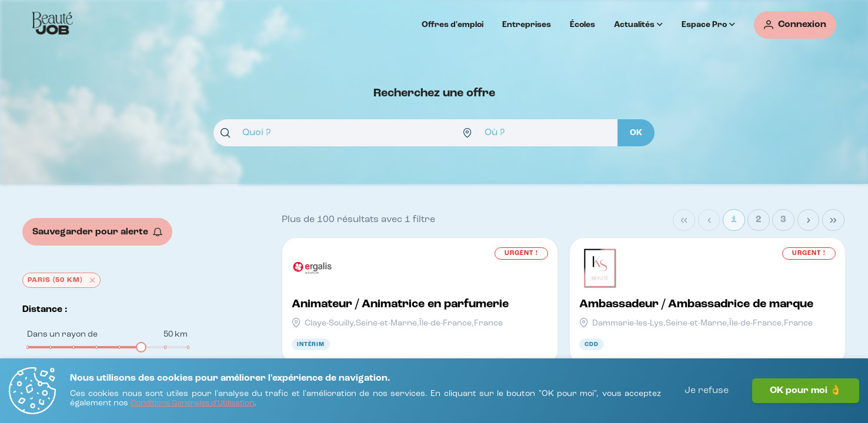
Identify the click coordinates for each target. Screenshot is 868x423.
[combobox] (335, 133)
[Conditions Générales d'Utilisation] (192, 404)
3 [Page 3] (783, 220)
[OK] (636, 133)
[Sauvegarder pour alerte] (97, 232)
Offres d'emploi (453, 25)
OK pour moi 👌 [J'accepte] (806, 391)
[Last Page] (833, 220)
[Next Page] (809, 220)
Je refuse (707, 391)
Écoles (582, 25)
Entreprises (527, 25)
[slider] (141, 347)
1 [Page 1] (734, 220)
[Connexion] (795, 25)
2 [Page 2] (759, 220)
